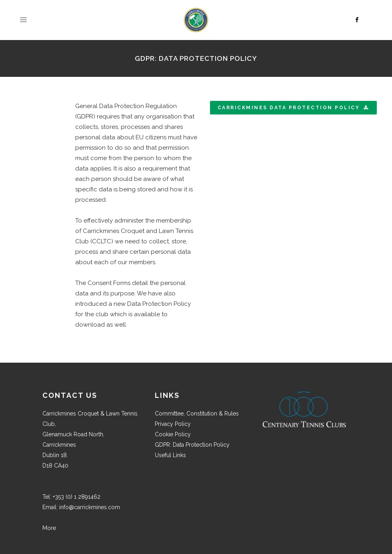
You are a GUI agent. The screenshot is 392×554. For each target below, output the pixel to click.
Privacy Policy (173, 424)
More (49, 528)
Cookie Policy (173, 434)
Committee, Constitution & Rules (197, 413)
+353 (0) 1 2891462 (77, 497)
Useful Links (170, 455)
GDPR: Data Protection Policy (192, 445)
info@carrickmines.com (90, 507)
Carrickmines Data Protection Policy (293, 108)
